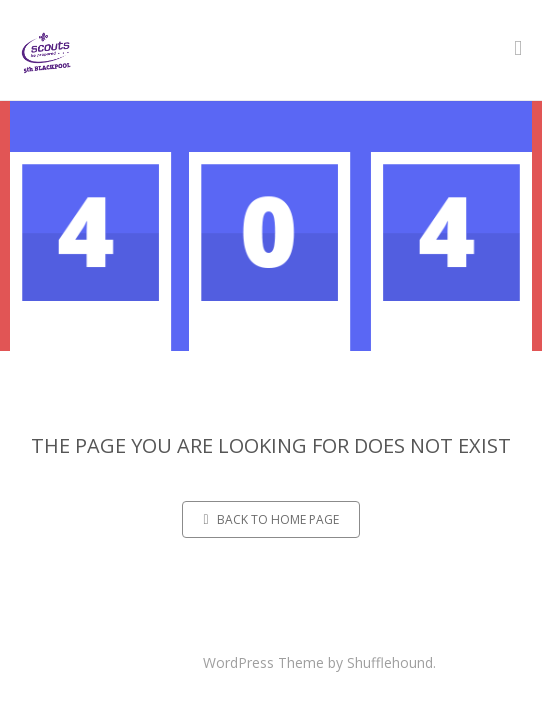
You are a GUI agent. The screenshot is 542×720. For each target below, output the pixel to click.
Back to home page (270, 519)
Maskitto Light (152, 662)
